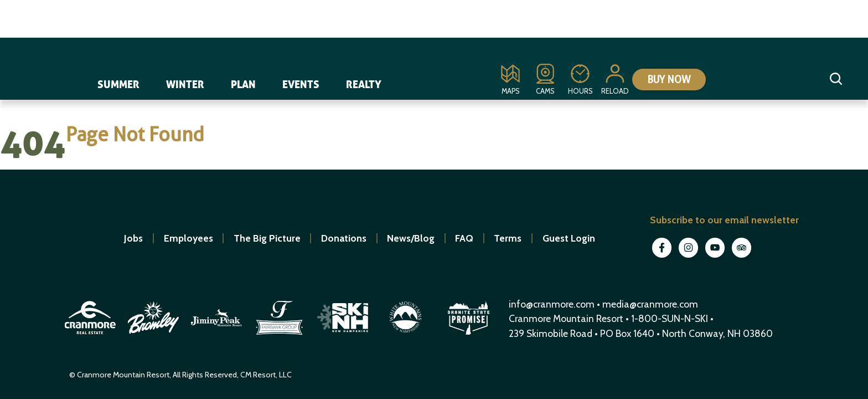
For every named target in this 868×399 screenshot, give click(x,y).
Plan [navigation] (244, 81)
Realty (364, 81)
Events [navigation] (301, 81)
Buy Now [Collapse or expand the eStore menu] (661, 80)
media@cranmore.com (650, 304)
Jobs (133, 238)
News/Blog (411, 238)
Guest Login (569, 238)
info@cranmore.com (553, 304)
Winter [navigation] (186, 81)
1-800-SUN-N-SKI (670, 318)
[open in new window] (91, 336)
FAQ (464, 238)
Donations (344, 238)
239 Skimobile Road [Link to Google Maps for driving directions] (551, 333)
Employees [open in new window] (188, 238)
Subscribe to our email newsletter (724, 220)
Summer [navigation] (119, 81)
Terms (508, 238)
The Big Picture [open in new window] (267, 238)
